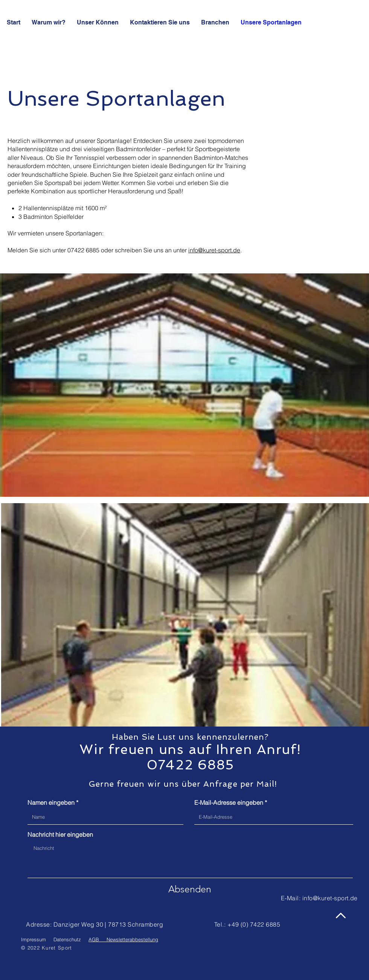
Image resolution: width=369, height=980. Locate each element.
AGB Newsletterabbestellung (123, 939)
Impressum (34, 939)
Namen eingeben (51, 803)
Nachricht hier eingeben (60, 834)
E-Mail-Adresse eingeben (229, 803)
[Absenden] (190, 889)
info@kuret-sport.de (214, 250)
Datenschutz (67, 939)
